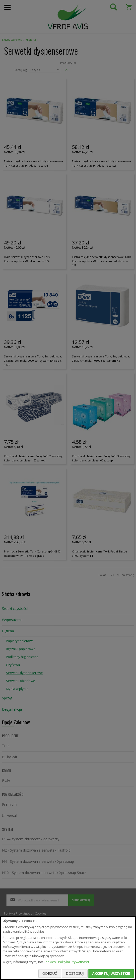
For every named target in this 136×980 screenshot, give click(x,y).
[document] (68, 948)
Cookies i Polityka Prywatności (66, 962)
